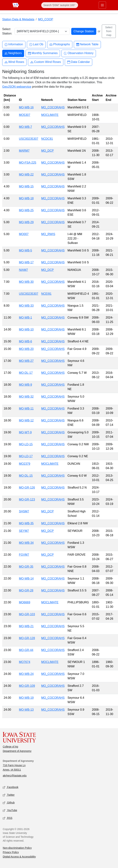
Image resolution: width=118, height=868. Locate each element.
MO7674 (25, 662)
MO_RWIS (48, 234)
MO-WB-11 (26, 409)
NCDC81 (47, 139)
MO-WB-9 (25, 385)
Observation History (79, 53)
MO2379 (25, 464)
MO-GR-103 (27, 614)
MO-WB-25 (26, 210)
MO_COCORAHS (53, 107)
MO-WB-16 (26, 107)
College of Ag (10, 747)
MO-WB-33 (26, 306)
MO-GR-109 (27, 686)
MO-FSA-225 (28, 163)
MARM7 (24, 151)
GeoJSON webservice (17, 87)
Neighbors (13, 53)
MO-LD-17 (26, 456)
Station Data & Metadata (18, 19)
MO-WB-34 (26, 543)
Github (9, 803)
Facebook (11, 787)
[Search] (60, 5)
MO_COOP (46, 19)
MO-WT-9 (25, 432)
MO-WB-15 (26, 186)
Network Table (87, 44)
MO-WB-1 (25, 318)
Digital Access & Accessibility (19, 857)
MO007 (24, 234)
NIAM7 (23, 270)
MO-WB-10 (26, 329)
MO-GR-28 (26, 590)
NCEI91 (46, 294)
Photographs (60, 44)
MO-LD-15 (26, 444)
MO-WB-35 (26, 523)
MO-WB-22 (26, 174)
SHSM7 (24, 511)
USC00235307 (29, 139)
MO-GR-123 (27, 499)
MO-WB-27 (26, 361)
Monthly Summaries (43, 53)
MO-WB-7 (25, 127)
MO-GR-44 (26, 650)
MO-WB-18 (26, 198)
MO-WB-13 (26, 710)
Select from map (109, 31)
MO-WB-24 (26, 674)
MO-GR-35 (26, 567)
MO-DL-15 (26, 476)
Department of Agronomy (17, 751)
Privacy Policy (11, 852)
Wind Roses (14, 62)
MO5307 (25, 115)
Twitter (9, 795)
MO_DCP (47, 151)
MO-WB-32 (26, 397)
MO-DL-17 (26, 373)
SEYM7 (24, 531)
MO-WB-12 (26, 420)
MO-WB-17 (26, 262)
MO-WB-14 (26, 579)
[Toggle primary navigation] (102, 5)
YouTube (10, 811)
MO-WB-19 (26, 698)
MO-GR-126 (27, 488)
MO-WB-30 (26, 282)
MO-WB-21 (26, 626)
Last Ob (36, 44)
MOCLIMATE (50, 115)
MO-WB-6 (25, 341)
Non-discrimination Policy (17, 848)
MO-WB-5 (25, 250)
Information (14, 44)
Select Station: (7, 31)
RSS (8, 818)
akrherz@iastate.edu (15, 776)
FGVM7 (24, 555)
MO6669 (25, 602)
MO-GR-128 (27, 638)
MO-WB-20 (26, 349)
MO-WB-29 (26, 222)
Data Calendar (79, 62)
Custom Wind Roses (46, 62)
